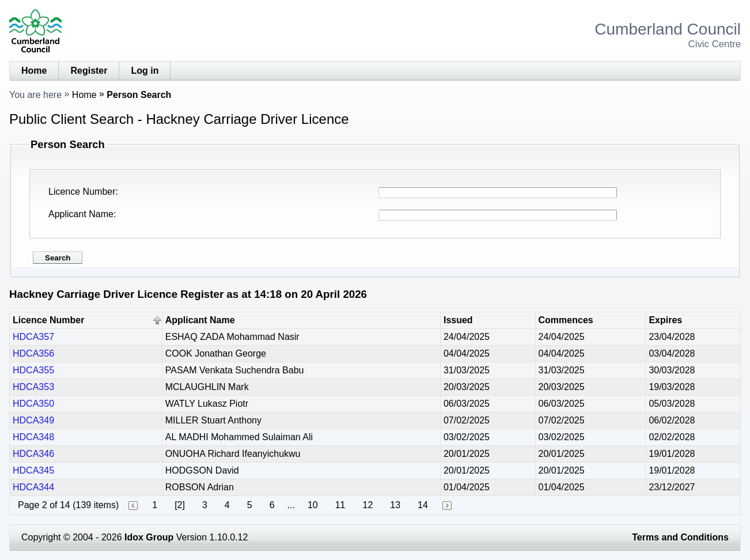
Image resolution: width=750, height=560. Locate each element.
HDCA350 (33, 404)
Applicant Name (81, 214)
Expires (665, 320)
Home (34, 71)
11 (340, 505)
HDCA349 (33, 420)
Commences (566, 320)
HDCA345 (33, 470)
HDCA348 (33, 437)
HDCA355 (33, 370)
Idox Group (149, 537)
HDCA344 (33, 487)
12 (368, 505)
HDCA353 (33, 387)
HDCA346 (33, 454)
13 (395, 505)
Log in (145, 71)
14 (423, 505)
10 (313, 505)
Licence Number (82, 192)
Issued (458, 320)
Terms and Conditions (680, 537)
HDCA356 (33, 353)
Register (89, 71)
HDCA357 (33, 337)
